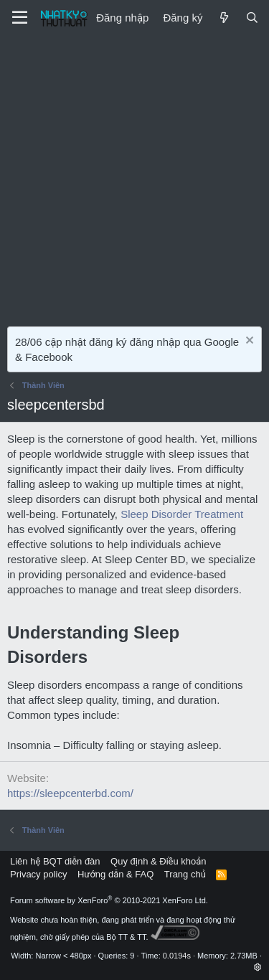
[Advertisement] (134, 178)
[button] (258, 967)
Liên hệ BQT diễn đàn (55, 861)
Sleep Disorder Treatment (182, 514)
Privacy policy (38, 874)
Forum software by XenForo (109, 900)
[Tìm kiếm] (252, 18)
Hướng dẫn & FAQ (115, 874)
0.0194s (177, 956)
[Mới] (223, 18)
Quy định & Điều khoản (158, 861)
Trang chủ (185, 874)
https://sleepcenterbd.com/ (70, 793)
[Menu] (20, 18)
